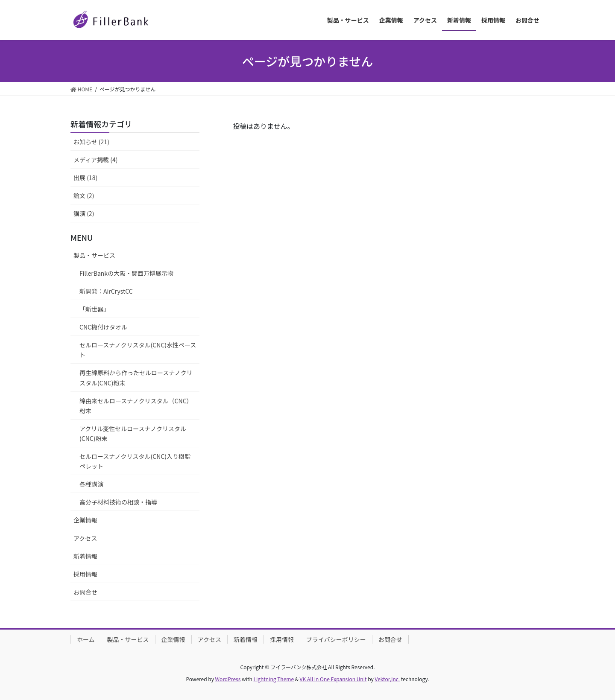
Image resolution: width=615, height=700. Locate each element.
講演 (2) (84, 213)
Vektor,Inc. (387, 679)
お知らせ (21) (91, 142)
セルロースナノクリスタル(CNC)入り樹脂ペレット (135, 461)
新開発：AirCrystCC (106, 291)
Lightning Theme (274, 679)
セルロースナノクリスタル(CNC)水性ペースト (138, 350)
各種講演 (91, 484)
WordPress (228, 679)
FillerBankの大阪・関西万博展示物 (126, 273)
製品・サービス (94, 255)
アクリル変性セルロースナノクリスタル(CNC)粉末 (133, 433)
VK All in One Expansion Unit (333, 679)
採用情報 (85, 574)
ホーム (86, 639)
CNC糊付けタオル (103, 327)
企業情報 (85, 520)
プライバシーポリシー (336, 639)
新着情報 (85, 556)
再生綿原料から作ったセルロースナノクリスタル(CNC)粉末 (136, 378)
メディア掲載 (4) (95, 160)
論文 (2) (84, 195)
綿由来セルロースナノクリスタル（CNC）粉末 (136, 406)
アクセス (85, 538)
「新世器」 (94, 309)
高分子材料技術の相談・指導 (118, 502)
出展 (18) (85, 178)
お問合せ (85, 592)
